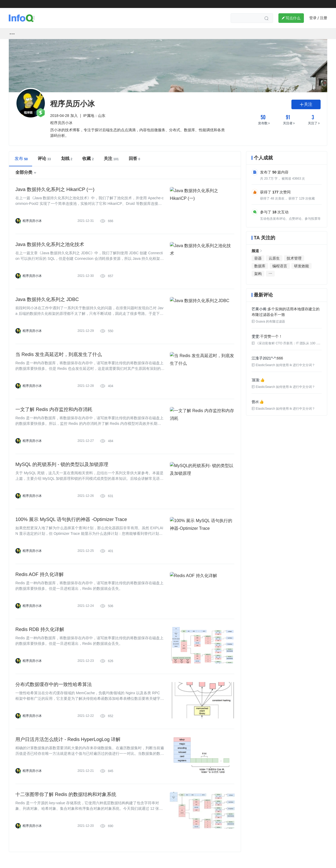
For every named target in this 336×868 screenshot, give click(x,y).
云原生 (274, 258)
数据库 (260, 266)
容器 (258, 258)
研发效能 (301, 266)
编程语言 (280, 266)
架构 (258, 274)
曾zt (255, 402)
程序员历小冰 (32, 221)
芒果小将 (259, 309)
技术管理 (294, 258)
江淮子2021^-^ (264, 358)
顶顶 (255, 380)
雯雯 (255, 336)
